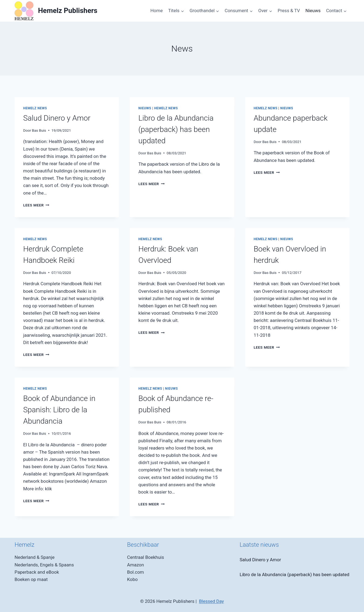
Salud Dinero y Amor (57, 118)
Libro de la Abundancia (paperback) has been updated (176, 129)
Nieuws (313, 11)
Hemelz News (35, 108)
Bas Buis (39, 130)
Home (157, 11)
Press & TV (289, 11)
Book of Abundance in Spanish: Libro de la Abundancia (59, 410)
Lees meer (36, 205)
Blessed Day (211, 601)
